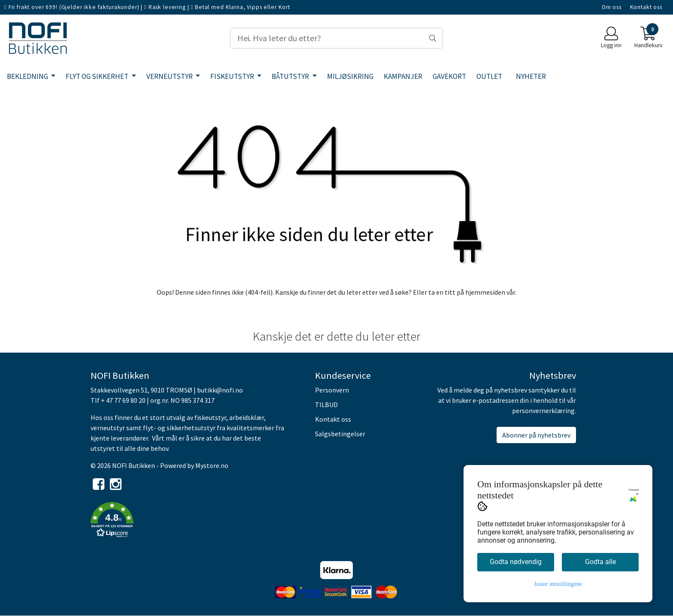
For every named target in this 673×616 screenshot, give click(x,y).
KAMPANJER (403, 76)
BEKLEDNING (28, 76)
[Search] (336, 38)
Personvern (332, 390)
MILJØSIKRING (350, 76)
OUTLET (489, 76)
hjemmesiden (485, 292)
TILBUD (326, 405)
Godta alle (600, 562)
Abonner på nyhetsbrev (536, 435)
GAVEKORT (449, 76)
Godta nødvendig (516, 562)
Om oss (612, 7)
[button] (196, 521)
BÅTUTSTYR (291, 76)
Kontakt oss (646, 7)
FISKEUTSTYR (233, 76)
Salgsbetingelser (340, 434)
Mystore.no (212, 465)
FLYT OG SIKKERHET (98, 76)
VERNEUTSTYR (170, 76)
